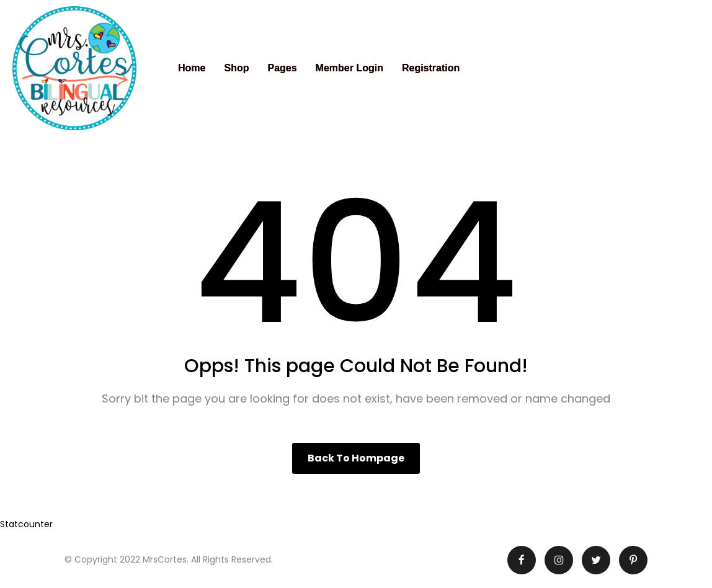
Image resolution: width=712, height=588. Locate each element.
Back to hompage (356, 458)
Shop (236, 68)
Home (192, 68)
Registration (431, 68)
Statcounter (26, 524)
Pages (282, 68)
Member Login (349, 68)
